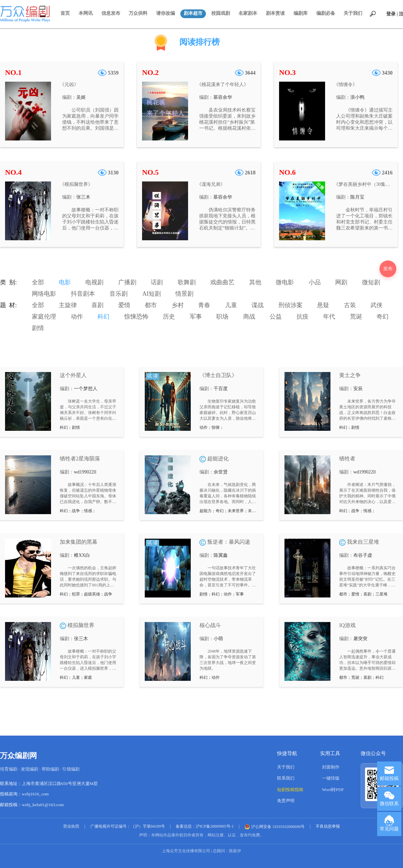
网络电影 (44, 294)
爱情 (124, 305)
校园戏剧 (221, 13)
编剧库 (301, 13)
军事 (196, 317)
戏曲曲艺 (222, 282)
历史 (169, 317)
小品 (315, 282)
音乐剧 (119, 294)
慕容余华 (223, 97)
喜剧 (97, 305)
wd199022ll (85, 472)
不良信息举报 (328, 826)
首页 (65, 13)
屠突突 (360, 639)
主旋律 (68, 305)
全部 (38, 282)
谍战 (258, 305)
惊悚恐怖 (136, 317)
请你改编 (166, 13)
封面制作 (331, 767)
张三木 (83, 197)
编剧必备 (326, 13)
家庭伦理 (44, 317)
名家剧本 (248, 13)
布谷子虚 (363, 555)
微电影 (285, 282)
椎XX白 (82, 555)
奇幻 (383, 317)
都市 (151, 305)
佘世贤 (221, 472)
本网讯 (86, 13)
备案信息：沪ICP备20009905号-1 (205, 826)
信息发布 (111, 13)
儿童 (231, 305)
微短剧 (371, 282)
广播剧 (127, 282)
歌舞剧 (187, 282)
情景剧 (184, 294)
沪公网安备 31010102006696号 (275, 827)
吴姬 (81, 97)
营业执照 (71, 826)
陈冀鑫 (221, 555)
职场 (222, 317)
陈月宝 (357, 197)
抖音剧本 (83, 294)
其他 (255, 282)
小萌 (218, 639)
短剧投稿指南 (290, 790)
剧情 (38, 328)
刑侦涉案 (290, 305)
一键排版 (331, 778)
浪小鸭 (357, 97)
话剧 (157, 282)
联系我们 (286, 778)
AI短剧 (152, 294)
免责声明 (286, 801)
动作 (77, 317)
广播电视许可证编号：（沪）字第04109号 (128, 826)
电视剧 (94, 282)
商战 (249, 317)
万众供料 (138, 13)
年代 (329, 317)
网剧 (341, 282)
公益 (276, 317)
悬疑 (323, 305)
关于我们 (353, 13)
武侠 (376, 305)
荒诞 (356, 317)
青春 (204, 305)
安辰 (358, 389)
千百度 (221, 389)
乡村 (178, 305)
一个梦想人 (86, 389)
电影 (65, 282)
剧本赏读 (275, 13)
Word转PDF (333, 790)
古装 (350, 305)
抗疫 (303, 317)
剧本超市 (193, 13)
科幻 (103, 317)
